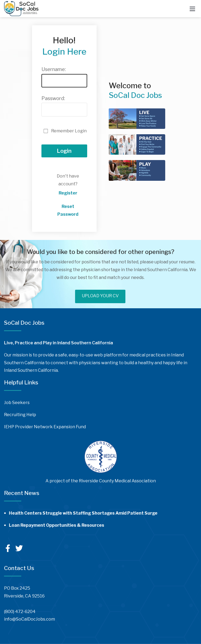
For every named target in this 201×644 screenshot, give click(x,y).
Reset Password (68, 210)
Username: (54, 69)
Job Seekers (17, 403)
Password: (53, 98)
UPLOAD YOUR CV (100, 296)
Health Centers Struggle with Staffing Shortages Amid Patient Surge (83, 513)
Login (64, 151)
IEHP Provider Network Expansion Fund (45, 427)
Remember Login (69, 131)
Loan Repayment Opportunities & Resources (57, 525)
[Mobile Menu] (192, 9)
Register (68, 193)
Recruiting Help (20, 415)
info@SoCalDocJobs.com (29, 619)
